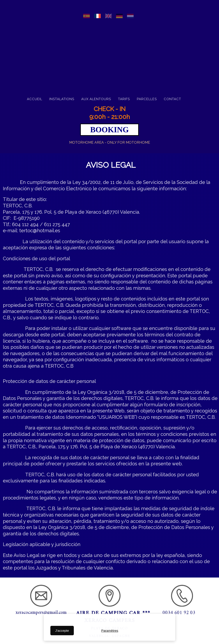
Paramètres (110, 631)
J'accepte (62, 631)
